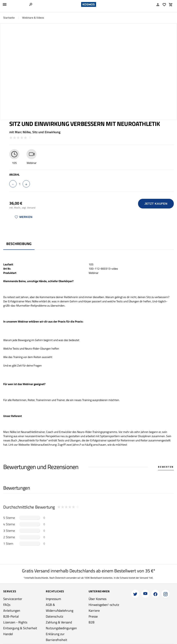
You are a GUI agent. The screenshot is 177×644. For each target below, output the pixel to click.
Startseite (9, 18)
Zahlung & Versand (59, 622)
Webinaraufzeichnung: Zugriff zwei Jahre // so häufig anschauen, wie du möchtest (79, 445)
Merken (24, 217)
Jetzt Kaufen (156, 204)
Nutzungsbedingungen (61, 628)
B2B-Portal (11, 616)
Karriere (94, 610)
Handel (8, 634)
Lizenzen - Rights (15, 622)
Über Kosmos (97, 599)
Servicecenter (13, 599)
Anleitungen (12, 610)
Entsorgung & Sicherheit (20, 628)
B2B (92, 622)
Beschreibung (19, 244)
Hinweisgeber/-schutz (104, 605)
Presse (93, 616)
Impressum (53, 599)
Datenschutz (54, 616)
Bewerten (166, 467)
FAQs (7, 605)
